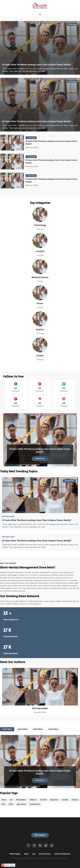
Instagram (40, 835)
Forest (40, 304)
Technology (72, 25)
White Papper (15, 854)
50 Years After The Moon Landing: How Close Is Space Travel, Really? (37, 65)
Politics (40, 330)
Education (54, 800)
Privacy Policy (45, 854)
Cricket (40, 356)
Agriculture (21, 804)
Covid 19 (40, 251)
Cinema (65, 800)
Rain (3, 804)
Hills (11, 804)
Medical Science (40, 278)
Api (34, 854)
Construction (35, 804)
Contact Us (40, 459)
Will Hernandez (40, 709)
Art (11, 800)
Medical (33, 800)
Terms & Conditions (62, 854)
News (26, 854)
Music (4, 800)
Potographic (21, 800)
